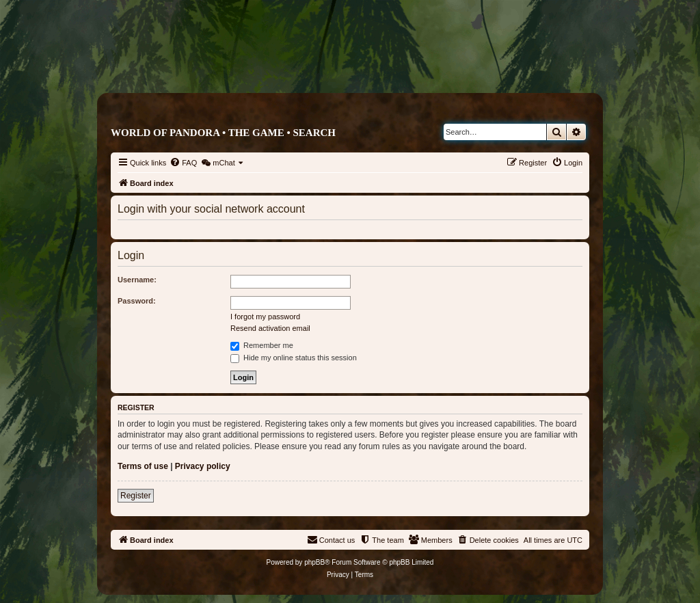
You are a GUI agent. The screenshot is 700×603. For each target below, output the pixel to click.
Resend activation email (270, 328)
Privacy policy (203, 466)
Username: (137, 280)
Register (136, 496)
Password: (137, 301)
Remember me (262, 345)
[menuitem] (183, 163)
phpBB (314, 562)
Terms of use (143, 466)
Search (314, 133)
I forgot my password (265, 317)
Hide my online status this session (294, 358)
